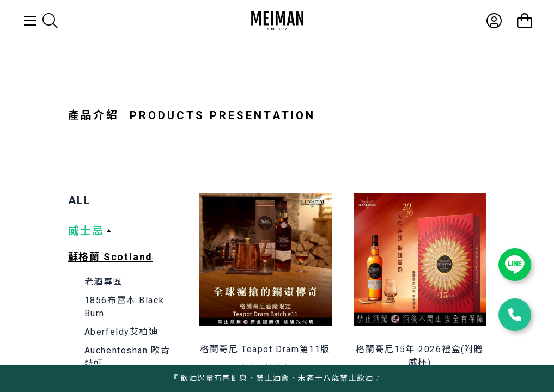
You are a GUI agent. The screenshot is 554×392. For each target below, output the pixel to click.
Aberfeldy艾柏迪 (121, 332)
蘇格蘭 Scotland (111, 257)
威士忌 (86, 231)
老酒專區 (104, 282)
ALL (80, 200)
